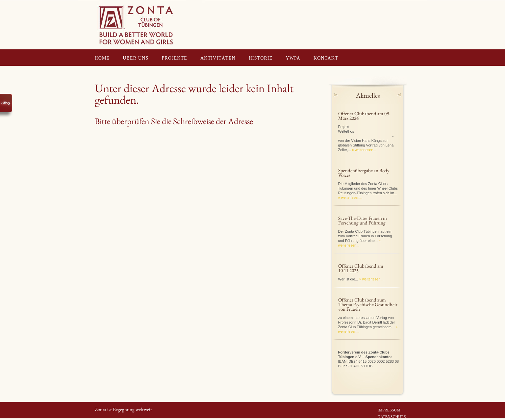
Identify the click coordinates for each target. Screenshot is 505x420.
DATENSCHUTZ (392, 417)
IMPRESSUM (389, 410)
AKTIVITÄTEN (218, 58)
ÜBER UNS (136, 58)
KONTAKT (326, 58)
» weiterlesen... (364, 150)
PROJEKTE (174, 58)
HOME (102, 58)
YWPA (293, 58)
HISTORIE (261, 58)
